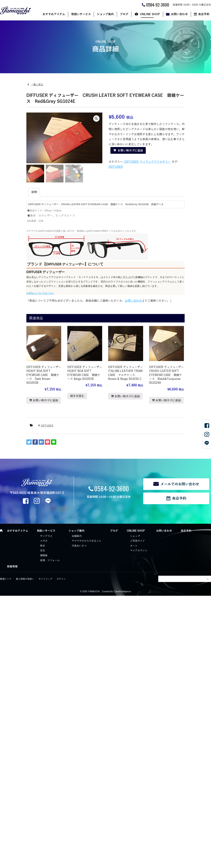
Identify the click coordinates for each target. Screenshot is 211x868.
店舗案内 (77, 536)
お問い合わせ (179, 14)
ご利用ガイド (138, 541)
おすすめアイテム (54, 14)
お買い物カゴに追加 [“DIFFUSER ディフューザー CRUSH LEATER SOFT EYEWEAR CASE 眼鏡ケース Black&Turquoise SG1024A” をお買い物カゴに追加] (168, 400)
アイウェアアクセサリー (155, 162)
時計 (43, 546)
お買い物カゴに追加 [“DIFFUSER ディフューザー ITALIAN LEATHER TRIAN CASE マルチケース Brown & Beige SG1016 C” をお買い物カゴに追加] (127, 396)
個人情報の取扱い (25, 579)
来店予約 (179, 498)
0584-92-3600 (112, 488)
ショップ (135, 536)
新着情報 (12, 567)
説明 (34, 192)
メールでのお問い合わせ (180, 484)
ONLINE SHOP (150, 14)
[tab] (34, 192)
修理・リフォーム (50, 560)
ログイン (61, 579)
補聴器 (44, 556)
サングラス (46, 536)
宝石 (43, 551)
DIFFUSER (131, 162)
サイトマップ (45, 579)
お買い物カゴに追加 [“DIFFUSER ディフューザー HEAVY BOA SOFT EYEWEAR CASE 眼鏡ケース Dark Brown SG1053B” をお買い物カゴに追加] (45, 400)
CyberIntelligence (122, 592)
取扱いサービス (81, 14)
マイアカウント (139, 551)
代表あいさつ (79, 546)
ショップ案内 (105, 14)
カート (134, 546)
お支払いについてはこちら (40, 293)
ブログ (124, 14)
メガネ (44, 541)
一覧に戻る (37, 85)
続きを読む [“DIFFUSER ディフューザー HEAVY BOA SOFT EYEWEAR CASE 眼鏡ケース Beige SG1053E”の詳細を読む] (77, 396)
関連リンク (6, 579)
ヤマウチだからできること (87, 541)
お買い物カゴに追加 (130, 151)
